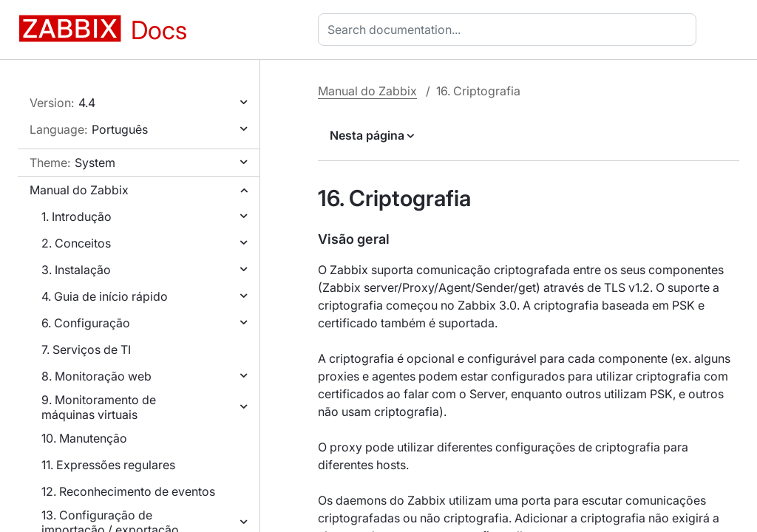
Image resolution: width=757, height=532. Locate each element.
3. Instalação (76, 270)
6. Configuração (86, 323)
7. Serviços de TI (86, 349)
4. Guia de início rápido (105, 296)
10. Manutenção (84, 438)
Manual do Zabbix (79, 190)
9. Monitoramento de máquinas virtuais (99, 407)
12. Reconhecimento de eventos (128, 491)
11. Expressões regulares (108, 465)
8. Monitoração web (96, 376)
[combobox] (510, 30)
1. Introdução (77, 216)
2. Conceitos (76, 243)
